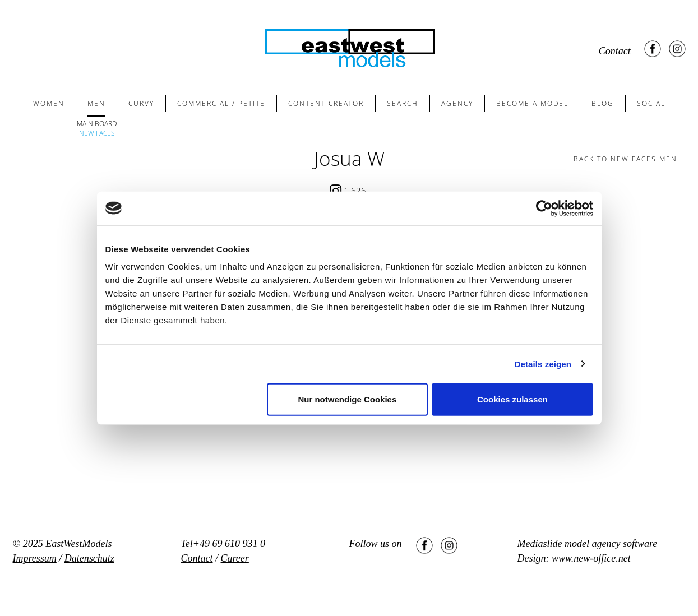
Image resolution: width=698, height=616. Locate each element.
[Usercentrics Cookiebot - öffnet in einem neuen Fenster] (544, 208)
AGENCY (457, 103)
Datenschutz (89, 558)
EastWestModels (78, 544)
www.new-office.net (591, 558)
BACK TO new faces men (625, 159)
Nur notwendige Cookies (347, 399)
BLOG (603, 103)
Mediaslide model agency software (588, 544)
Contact (615, 51)
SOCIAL (651, 103)
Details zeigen (543, 363)
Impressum (35, 558)
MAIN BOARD (97, 124)
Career (235, 558)
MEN (96, 103)
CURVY (141, 103)
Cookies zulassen (512, 399)
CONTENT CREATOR (326, 103)
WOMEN (49, 103)
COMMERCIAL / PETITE (221, 103)
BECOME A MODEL (532, 103)
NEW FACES (97, 133)
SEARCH (403, 103)
